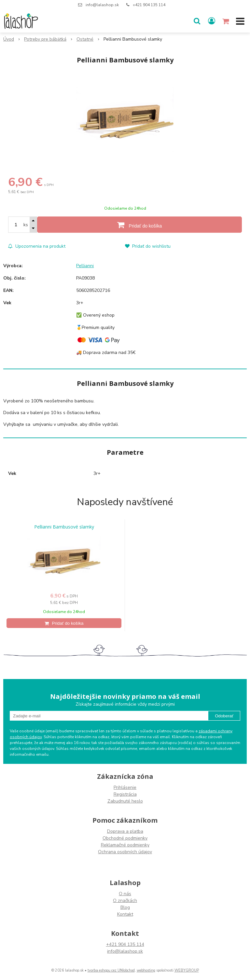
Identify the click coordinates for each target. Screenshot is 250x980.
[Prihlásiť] (212, 21)
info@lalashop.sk (102, 5)
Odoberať (224, 716)
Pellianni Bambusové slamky (64, 527)
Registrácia (125, 794)
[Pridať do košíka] (139, 225)
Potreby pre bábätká (45, 39)
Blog (125, 907)
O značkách (125, 901)
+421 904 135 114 (149, 5)
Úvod (9, 39)
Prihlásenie (125, 787)
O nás (125, 894)
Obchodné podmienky (125, 838)
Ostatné (85, 39)
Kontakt (125, 914)
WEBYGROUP (187, 970)
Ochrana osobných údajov (125, 852)
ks (26, 225)
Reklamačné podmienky (125, 845)
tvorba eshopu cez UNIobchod (111, 970)
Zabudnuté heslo (125, 801)
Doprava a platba (125, 831)
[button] (197, 21)
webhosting (146, 970)
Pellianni (85, 266)
